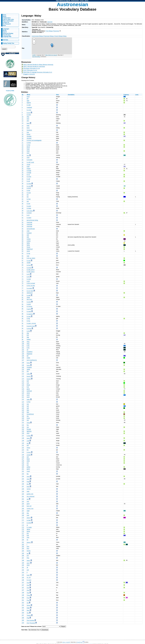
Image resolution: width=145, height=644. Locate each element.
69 (23, 265)
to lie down (30, 211)
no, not (29, 577)
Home (4, 15)
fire (28, 450)
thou (28, 546)
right (28, 101)
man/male (29, 222)
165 (23, 506)
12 (23, 121)
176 (23, 531)
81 (23, 297)
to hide (29, 520)
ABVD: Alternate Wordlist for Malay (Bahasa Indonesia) (38, 65)
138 (23, 438)
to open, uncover (31, 323)
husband (29, 233)
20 (23, 140)
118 (23, 389)
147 (23, 459)
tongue (29, 169)
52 (23, 218)
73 (23, 279)
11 (23, 119)
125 (23, 406)
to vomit (29, 177)
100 (23, 342)
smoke (29, 455)
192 (23, 570)
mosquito (29, 367)
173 (23, 525)
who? (28, 563)
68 (23, 263)
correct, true (30, 509)
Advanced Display (8, 33)
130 (23, 420)
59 (23, 239)
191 (23, 567)
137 (23, 436)
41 (23, 191)
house (28, 247)
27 (23, 158)
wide (28, 491)
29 (23, 162)
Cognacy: (126, 95)
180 (23, 540)
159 (23, 491)
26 (23, 155)
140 (23, 443)
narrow (29, 489)
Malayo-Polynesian (44, 36)
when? (29, 518)
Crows (82, 1)
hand (28, 97)
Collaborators (7, 18)
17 (23, 132)
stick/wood (30, 293)
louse (28, 363)
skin (28, 121)
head (28, 149)
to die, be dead (31, 283)
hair (28, 155)
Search (5, 32)
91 (23, 321)
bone (28, 128)
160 (23, 494)
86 (23, 309)
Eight (28, 608)
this (28, 533)
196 (23, 580)
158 (23, 489)
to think (29, 143)
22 (23, 145)
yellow (28, 467)
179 (23, 537)
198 (23, 593)
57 (23, 233)
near (28, 537)
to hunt (29, 265)
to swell (29, 311)
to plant (29, 304)
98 (23, 337)
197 (23, 583)
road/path (29, 107)
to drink (29, 188)
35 (23, 177)
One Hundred (30, 620)
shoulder (29, 136)
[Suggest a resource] (29, 74)
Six (28, 603)
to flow (29, 402)
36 (23, 179)
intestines (29, 130)
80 (23, 295)
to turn (28, 113)
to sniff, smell (30, 162)
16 (23, 130)
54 (23, 222)
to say (28, 253)
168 (23, 513)
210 (23, 623)
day (28, 513)
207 (23, 615)
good (28, 504)
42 (23, 193)
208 (23, 618)
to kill (28, 281)
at (27, 525)
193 (23, 572)
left (28, 99)
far (27, 540)
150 (23, 467)
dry (28, 443)
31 (23, 167)
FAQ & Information (8, 21)
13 (23, 123)
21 (23, 143)
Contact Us (6, 22)
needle (29, 263)
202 (23, 603)
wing (28, 342)
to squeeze (30, 314)
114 (23, 381)
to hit (28, 274)
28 (23, 160)
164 (23, 504)
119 (23, 391)
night (28, 511)
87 (23, 311)
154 (23, 476)
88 (23, 314)
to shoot (29, 268)
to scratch (29, 288)
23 (23, 147)
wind (28, 433)
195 (23, 577)
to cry (28, 175)
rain (28, 427)
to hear (29, 199)
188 (23, 560)
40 (23, 188)
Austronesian (75, 1)
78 (23, 291)
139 (23, 441)
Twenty (29, 615)
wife (28, 235)
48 (23, 208)
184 (23, 551)
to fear (28, 145)
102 (23, 350)
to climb (29, 523)
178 (23, 535)
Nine (28, 610)
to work (29, 302)
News (4, 25)
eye (28, 201)
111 (23, 371)
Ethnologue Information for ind (32, 68)
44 (23, 199)
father (28, 243)
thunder (29, 429)
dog (28, 333)
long (28, 482)
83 (23, 302)
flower (28, 385)
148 (23, 461)
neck (28, 153)
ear (28, 195)
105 (23, 356)
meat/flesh (30, 352)
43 (23, 195)
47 (23, 206)
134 (23, 429)
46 (23, 204)
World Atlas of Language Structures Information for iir (38, 72)
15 (23, 128)
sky (28, 416)
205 (23, 610)
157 (23, 486)
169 (23, 515)
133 (23, 427)
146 (23, 457)
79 (23, 293)
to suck (29, 193)
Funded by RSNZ (10, 91)
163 (23, 501)
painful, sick (30, 494)
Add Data (5, 40)
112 (23, 374)
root (28, 383)
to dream (29, 213)
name (28, 251)
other (28, 565)
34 (23, 175)
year (28, 515)
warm (28, 438)
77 (23, 288)
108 (23, 363)
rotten (28, 374)
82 (23, 299)
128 (23, 416)
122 (23, 399)
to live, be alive (31, 286)
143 (23, 450)
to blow (29, 436)
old (28, 499)
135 (23, 431)
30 (23, 165)
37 (23, 181)
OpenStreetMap (36, 57)
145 (23, 455)
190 (23, 565)
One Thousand (31, 623)
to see (28, 204)
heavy (28, 448)
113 (23, 376)
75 (23, 283)
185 (23, 553)
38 (23, 183)
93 (23, 326)
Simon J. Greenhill (66, 642)
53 (23, 220)
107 (23, 360)
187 (23, 558)
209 (23, 620)
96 (23, 333)
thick (28, 487)
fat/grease (30, 354)
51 (23, 215)
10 (23, 117)
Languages (6, 29)
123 (23, 402)
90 (23, 319)
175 (23, 529)
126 (23, 410)
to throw (29, 329)
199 (23, 595)
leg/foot (29, 103)
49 (23, 211)
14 (23, 126)
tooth (28, 167)
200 (23, 598)
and (28, 570)
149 (23, 463)
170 (23, 518)
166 (23, 509)
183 (23, 546)
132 (23, 425)
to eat (28, 181)
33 (23, 171)
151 (23, 469)
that (28, 535)
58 (23, 235)
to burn (29, 452)
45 (23, 201)
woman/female (31, 229)
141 (23, 445)
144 (23, 452)
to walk (29, 105)
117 (23, 387)
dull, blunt (29, 299)
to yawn (29, 206)
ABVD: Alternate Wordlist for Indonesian (34, 67)
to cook (29, 186)
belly (28, 126)
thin (28, 484)
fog (28, 425)
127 (23, 414)
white (28, 461)
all (27, 567)
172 (23, 523)
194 (23, 575)
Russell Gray (79, 642)
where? (29, 542)
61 (23, 247)
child (28, 231)
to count (29, 580)
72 (23, 274)
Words (5, 30)
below (28, 531)
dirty (28, 117)
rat (27, 350)
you (28, 556)
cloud (28, 423)
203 (23, 605)
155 (23, 481)
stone (28, 393)
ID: (23, 95)
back (28, 123)
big (28, 474)
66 (23, 258)
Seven (28, 605)
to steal (29, 279)
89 (23, 316)
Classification (7, 35)
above (28, 529)
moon (28, 418)
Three (28, 595)
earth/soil (29, 391)
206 (23, 613)
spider (28, 369)
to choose (29, 306)
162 (23, 499)
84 (23, 304)
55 (23, 229)
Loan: (137, 95)
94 (23, 328)
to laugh (29, 171)
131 (23, 422)
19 (23, 136)
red (28, 463)
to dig (28, 319)
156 (23, 484)
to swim (29, 115)
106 (23, 358)
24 (23, 149)
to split (29, 295)
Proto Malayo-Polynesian (52, 31)
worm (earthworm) (32, 360)
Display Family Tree (8, 43)
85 (23, 306)
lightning (29, 431)
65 (23, 256)
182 (23, 544)
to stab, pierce (31, 270)
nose (28, 158)
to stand (29, 218)
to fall (28, 331)
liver (28, 132)
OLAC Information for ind (30, 70)
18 (23, 134)
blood (28, 147)
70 (23, 268)
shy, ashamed (31, 496)
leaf (28, 381)
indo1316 (50, 22)
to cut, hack (30, 291)
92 (23, 323)
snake (28, 358)
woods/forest (30, 414)
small (28, 471)
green (28, 469)
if (27, 572)
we (28, 554)
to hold (29, 317)
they (28, 558)
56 (23, 231)
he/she (29, 551)
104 (23, 354)
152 (23, 471)
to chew (29, 184)
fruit (28, 387)
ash (28, 457)
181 (23, 542)
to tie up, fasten (31, 258)
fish (28, 371)
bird (28, 335)
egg (28, 337)
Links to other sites (8, 19)
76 (23, 286)
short (28, 477)
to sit (28, 215)
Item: (58, 95)
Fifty (28, 618)
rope (28, 256)
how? (28, 575)
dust (28, 119)
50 (23, 213)
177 (23, 533)
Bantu (86, 1)
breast (28, 134)
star (28, 420)
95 (23, 331)
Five (28, 600)
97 (23, 335)
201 (23, 600)
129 (23, 418)
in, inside (29, 527)
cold (28, 441)
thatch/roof (30, 249)
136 (23, 433)
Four (28, 598)
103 (23, 352)
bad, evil (29, 506)
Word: (29, 95)
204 (23, 608)
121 (23, 395)
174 (23, 527)
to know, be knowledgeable (34, 140)
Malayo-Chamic (54, 36)
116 (23, 385)
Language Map (7, 36)
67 (23, 260)
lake (28, 410)
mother (29, 239)
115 (23, 383)
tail (28, 356)
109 (23, 367)
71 (23, 270)
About (4, 16)
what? (28, 561)
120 (23, 393)
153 (23, 474)
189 (23, 563)
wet (28, 445)
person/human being (32, 220)
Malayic (61, 36)
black (28, 459)
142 (23, 448)
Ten (28, 613)
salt (28, 406)
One (28, 583)
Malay (65, 36)
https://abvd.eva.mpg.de (63, 1)
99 (23, 339)
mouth (28, 165)
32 (23, 169)
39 (23, 186)
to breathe (30, 160)
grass (28, 389)
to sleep (29, 208)
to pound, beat (31, 326)
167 (23, 511)
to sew (29, 261)
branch (29, 376)
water (28, 400)
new (28, 501)
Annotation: (71, 95)
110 (23, 369)
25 (23, 153)
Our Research (7, 24)
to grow (29, 309)
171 (23, 520)
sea (28, 404)
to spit (28, 179)
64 (23, 253)
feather (29, 339)
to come (29, 110)
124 (23, 404)
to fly (28, 346)
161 (23, 496)
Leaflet (34, 55)
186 (23, 556)
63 (23, 251)
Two (28, 593)
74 (23, 281)
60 (23, 243)
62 (23, 249)
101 (23, 346)
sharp (28, 297)
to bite (28, 191)
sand (28, 395)
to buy (28, 321)
